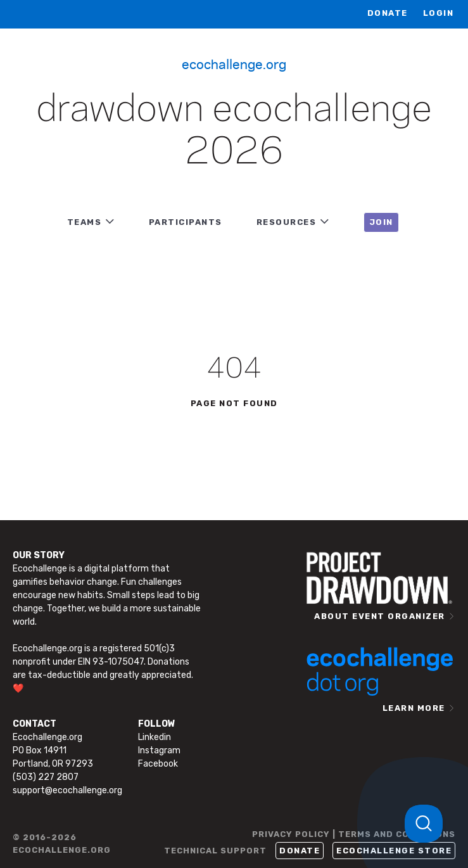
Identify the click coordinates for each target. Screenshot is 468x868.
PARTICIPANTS (186, 222)
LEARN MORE (414, 708)
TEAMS (85, 222)
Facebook (158, 764)
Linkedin (155, 737)
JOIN (381, 222)
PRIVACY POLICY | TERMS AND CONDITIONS (354, 834)
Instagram (159, 750)
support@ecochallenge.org (67, 790)
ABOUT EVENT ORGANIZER (380, 616)
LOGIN (439, 13)
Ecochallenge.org (234, 63)
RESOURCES (287, 222)
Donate (388, 13)
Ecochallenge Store (394, 851)
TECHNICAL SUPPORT (215, 851)
